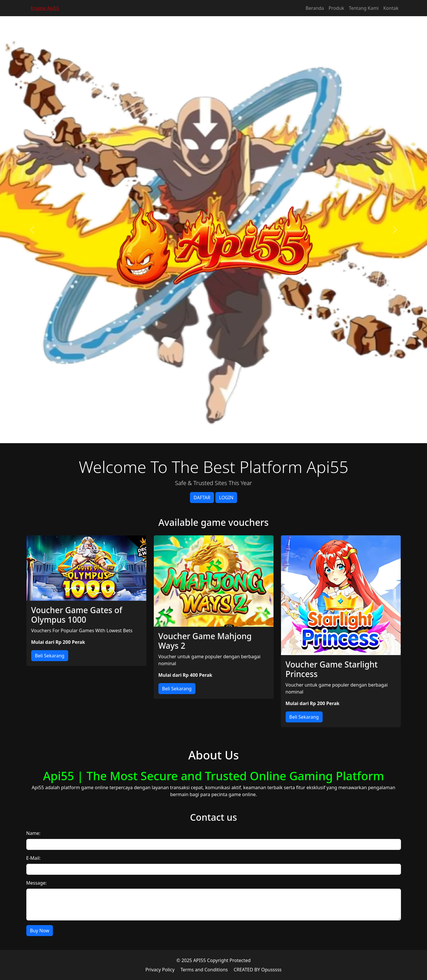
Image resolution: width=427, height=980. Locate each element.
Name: (33, 833)
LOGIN (226, 498)
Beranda (315, 8)
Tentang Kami (364, 8)
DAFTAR (202, 498)
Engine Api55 (45, 8)
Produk (337, 8)
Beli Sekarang (50, 656)
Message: (37, 883)
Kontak (391, 8)
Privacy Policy (160, 970)
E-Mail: (34, 858)
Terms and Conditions (204, 970)
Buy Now (40, 931)
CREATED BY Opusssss (258, 970)
